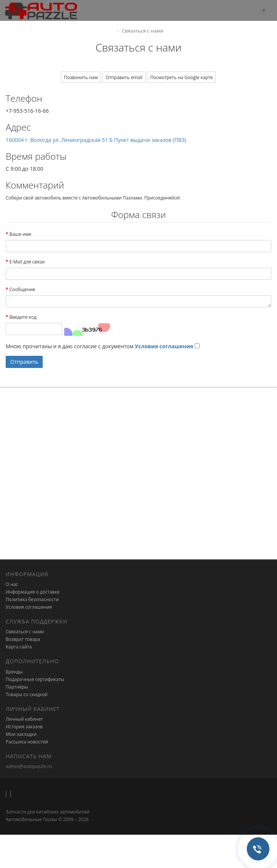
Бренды (14, 672)
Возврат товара (23, 639)
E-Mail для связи (27, 262)
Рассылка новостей (27, 742)
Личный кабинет (24, 719)
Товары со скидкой (27, 694)
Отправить (24, 362)
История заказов (24, 727)
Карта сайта (19, 647)
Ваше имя (20, 234)
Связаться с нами (25, 632)
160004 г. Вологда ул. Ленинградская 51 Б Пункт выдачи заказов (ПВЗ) (96, 140)
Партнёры (17, 687)
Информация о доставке (33, 592)
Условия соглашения (29, 607)
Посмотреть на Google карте (181, 77)
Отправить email (124, 77)
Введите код (23, 317)
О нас (12, 584)
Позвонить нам (81, 77)
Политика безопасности (32, 599)
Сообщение (22, 289)
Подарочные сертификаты (35, 679)
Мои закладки (21, 734)
